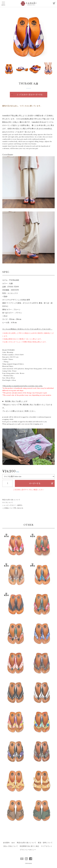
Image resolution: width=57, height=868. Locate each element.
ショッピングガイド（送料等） (13, 505)
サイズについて (8, 502)
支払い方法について (11, 846)
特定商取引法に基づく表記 (29, 846)
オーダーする (35, 483)
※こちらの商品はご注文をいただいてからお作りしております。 (27, 329)
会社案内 (6, 843)
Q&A (13, 843)
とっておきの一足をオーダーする (30, 95)
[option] (28, 36)
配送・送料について (45, 843)
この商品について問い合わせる (13, 508)
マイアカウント (47, 846)
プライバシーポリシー (28, 850)
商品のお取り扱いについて (11, 500)
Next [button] (4, 69)
